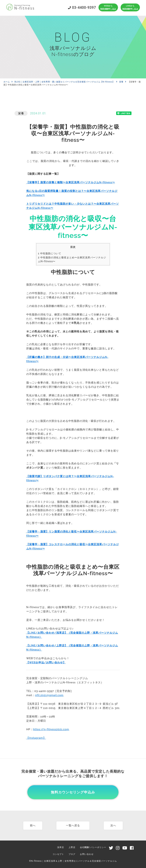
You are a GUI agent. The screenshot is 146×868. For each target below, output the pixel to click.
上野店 (72, 847)
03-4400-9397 (82, 8)
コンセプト (58, 854)
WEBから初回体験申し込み (108, 7)
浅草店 (61, 847)
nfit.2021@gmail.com (49, 695)
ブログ (72, 854)
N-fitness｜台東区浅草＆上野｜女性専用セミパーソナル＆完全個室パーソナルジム (74, 861)
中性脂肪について (50, 253)
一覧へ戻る (73, 825)
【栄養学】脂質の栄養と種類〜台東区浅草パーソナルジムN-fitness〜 (71, 182)
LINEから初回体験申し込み (130, 7)
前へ (33, 825)
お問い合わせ (87, 854)
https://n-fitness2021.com (51, 729)
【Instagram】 (36, 738)
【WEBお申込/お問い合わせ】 (46, 663)
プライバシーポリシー (95, 847)
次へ (113, 825)
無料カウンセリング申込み (73, 792)
